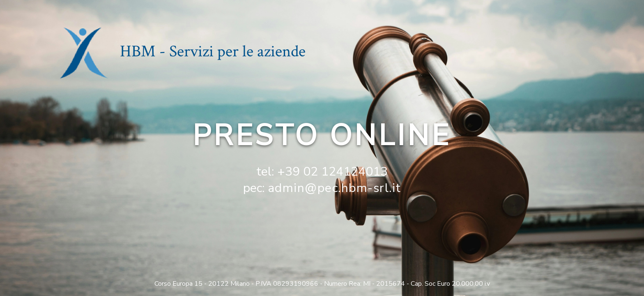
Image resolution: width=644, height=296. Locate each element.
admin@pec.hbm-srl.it (335, 188)
